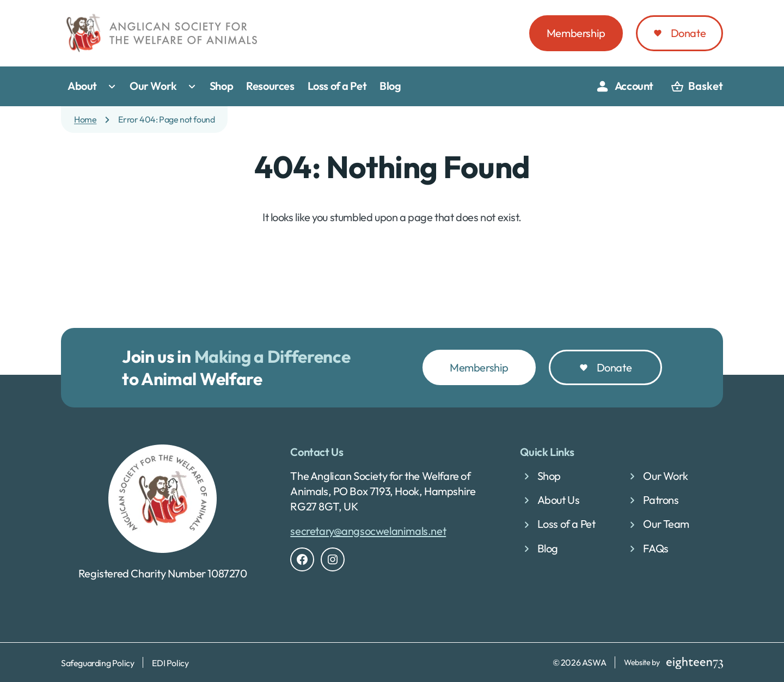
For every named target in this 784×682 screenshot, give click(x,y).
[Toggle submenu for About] (114, 87)
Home (85, 119)
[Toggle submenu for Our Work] (194, 87)
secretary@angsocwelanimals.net (368, 531)
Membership (576, 33)
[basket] (697, 87)
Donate (688, 33)
